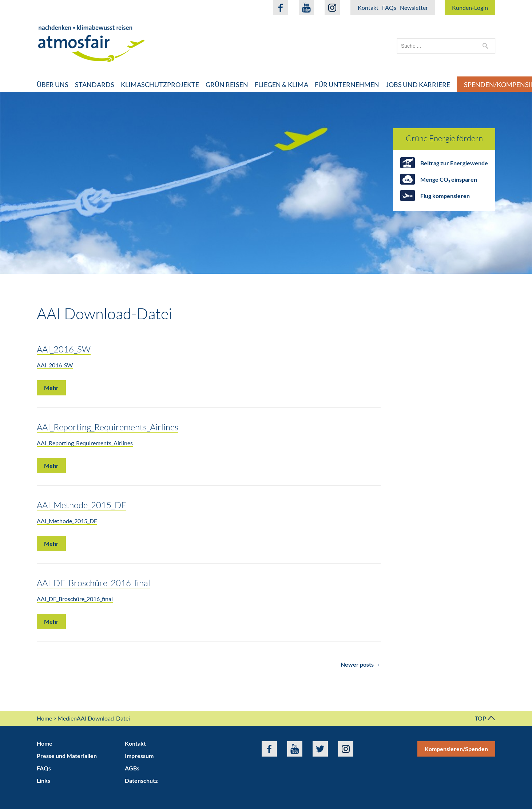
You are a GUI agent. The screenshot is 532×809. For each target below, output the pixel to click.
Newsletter (414, 7)
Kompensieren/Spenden (456, 749)
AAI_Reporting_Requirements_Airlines (108, 427)
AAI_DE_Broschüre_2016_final (94, 583)
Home (44, 718)
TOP (485, 718)
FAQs (389, 7)
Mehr (51, 388)
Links (43, 780)
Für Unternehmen (347, 84)
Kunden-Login (470, 7)
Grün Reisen (227, 84)
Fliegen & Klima (281, 84)
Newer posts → (361, 664)
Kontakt (368, 7)
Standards (95, 84)
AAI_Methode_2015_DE (82, 505)
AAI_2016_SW (64, 349)
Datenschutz (141, 780)
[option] (266, 183)
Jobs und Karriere (418, 84)
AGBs (132, 768)
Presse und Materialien (67, 756)
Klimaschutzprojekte (160, 84)
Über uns (53, 84)
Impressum (139, 756)
